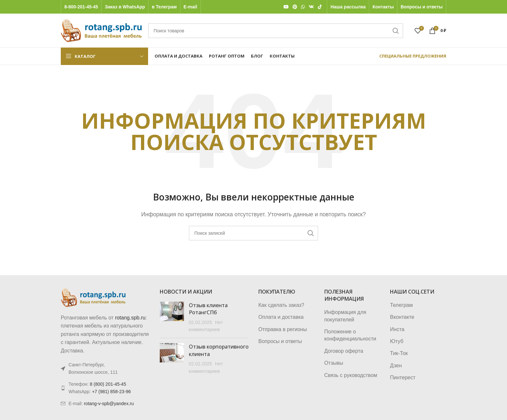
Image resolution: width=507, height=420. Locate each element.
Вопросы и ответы (280, 341)
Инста (397, 329)
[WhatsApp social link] (303, 7)
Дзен (396, 366)
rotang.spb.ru (130, 318)
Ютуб (397, 341)
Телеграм (401, 305)
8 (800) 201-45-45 (108, 384)
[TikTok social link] (320, 7)
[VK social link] (311, 7)
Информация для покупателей (345, 316)
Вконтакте (402, 317)
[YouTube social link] (286, 7)
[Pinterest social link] (295, 7)
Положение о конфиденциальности (350, 335)
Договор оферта (344, 351)
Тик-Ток (399, 353)
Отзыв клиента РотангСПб (208, 309)
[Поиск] (276, 31)
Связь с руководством (351, 375)
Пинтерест (403, 377)
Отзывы (334, 363)
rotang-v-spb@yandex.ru (109, 404)
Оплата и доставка (281, 317)
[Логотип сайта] (101, 30)
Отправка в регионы (283, 329)
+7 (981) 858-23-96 (111, 392)
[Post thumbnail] (172, 318)
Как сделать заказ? (281, 305)
